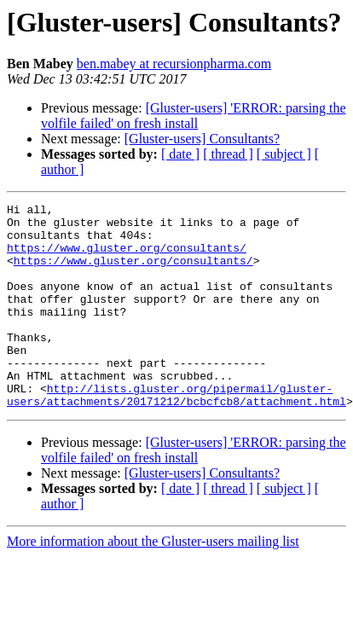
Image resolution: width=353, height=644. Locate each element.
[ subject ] (284, 154)
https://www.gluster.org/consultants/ (127, 258)
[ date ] (180, 154)
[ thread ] (228, 154)
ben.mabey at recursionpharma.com (174, 64)
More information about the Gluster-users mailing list (153, 582)
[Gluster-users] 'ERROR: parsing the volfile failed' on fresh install (194, 116)
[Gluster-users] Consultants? (202, 139)
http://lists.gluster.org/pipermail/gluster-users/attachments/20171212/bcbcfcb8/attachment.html (176, 434)
